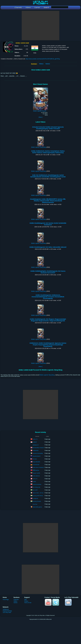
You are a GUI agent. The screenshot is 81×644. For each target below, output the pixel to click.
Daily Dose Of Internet (38, 467)
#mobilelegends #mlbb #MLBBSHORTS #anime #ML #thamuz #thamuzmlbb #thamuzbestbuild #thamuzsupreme (48, 201)
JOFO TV (35, 479)
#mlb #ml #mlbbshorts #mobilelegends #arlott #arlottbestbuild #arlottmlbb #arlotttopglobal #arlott (48, 176)
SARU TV (35, 439)
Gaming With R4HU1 (38, 495)
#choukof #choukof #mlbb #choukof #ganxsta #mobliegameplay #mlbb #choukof (48, 128)
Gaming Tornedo (37, 501)
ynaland (35, 442)
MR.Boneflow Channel (38, 448)
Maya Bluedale (36, 462)
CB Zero (35, 459)
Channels (16, 600)
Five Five (35, 504)
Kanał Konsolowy (37, 484)
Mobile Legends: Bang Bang (39, 147)
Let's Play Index (7, 612)
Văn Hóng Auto (36, 487)
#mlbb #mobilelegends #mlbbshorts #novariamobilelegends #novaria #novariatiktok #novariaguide (48, 297)
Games (48, 64)
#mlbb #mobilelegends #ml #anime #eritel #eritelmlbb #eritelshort (48, 224)
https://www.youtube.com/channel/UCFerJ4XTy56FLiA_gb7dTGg (43, 59)
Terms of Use (28, 603)
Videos (41, 64)
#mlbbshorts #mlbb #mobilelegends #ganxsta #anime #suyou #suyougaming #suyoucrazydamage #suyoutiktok (48, 345)
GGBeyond (6, 609)
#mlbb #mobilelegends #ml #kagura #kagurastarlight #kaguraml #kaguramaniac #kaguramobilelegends (48, 320)
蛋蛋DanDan (36, 470)
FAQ (25, 600)
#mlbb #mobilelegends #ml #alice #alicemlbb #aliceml (48, 247)
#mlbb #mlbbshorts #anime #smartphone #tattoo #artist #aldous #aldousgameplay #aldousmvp (48, 152)
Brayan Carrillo (36, 473)
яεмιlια (34, 481)
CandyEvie (35, 498)
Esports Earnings (7, 611)
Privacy (26, 601)
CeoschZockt (36, 464)
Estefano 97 (36, 445)
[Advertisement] (40, 26)
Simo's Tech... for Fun (38, 493)
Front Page (6, 600)
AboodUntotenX (37, 456)
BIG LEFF (35, 490)
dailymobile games (37, 507)
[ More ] (40, 117)
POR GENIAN (36, 476)
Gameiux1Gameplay (38, 453)
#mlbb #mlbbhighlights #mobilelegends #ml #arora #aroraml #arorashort (48, 272)
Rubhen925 (36, 450)
